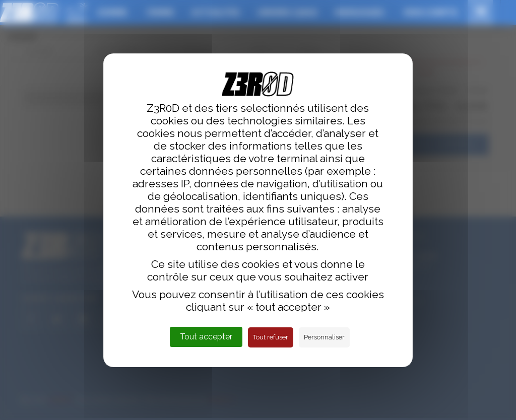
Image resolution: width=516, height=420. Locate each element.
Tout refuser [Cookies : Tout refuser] (271, 337)
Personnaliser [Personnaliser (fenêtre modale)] (324, 337)
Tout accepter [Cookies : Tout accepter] (206, 337)
